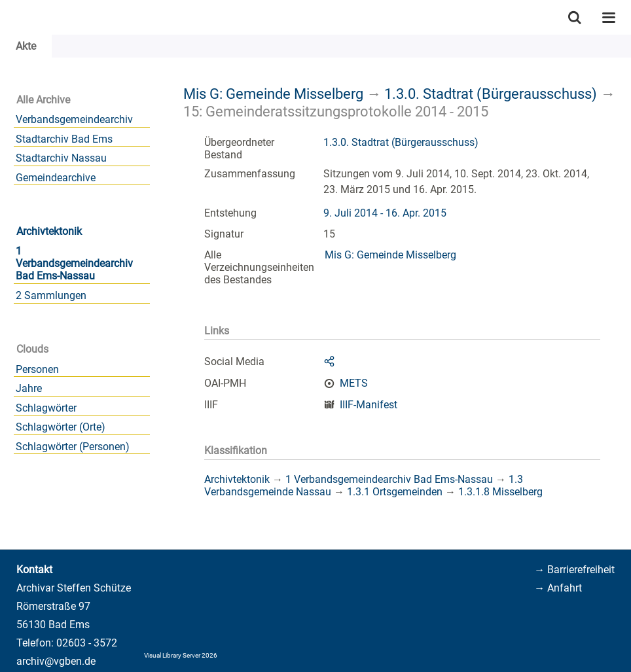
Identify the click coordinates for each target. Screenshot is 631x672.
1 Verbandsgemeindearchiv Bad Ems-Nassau (74, 263)
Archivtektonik (49, 231)
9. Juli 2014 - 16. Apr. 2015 (385, 213)
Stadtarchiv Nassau (61, 158)
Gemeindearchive (56, 178)
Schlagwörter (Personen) (73, 447)
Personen (37, 369)
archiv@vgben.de (56, 661)
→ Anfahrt (558, 588)
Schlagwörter (46, 408)
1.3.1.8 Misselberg (500, 492)
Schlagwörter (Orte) (61, 427)
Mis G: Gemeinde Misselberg (273, 94)
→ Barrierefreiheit (574, 570)
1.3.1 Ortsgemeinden (395, 492)
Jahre (29, 388)
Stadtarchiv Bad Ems (64, 139)
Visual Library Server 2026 (181, 655)
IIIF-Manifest (369, 405)
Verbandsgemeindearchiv (74, 119)
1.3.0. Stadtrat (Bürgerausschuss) (491, 94)
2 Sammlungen (51, 295)
